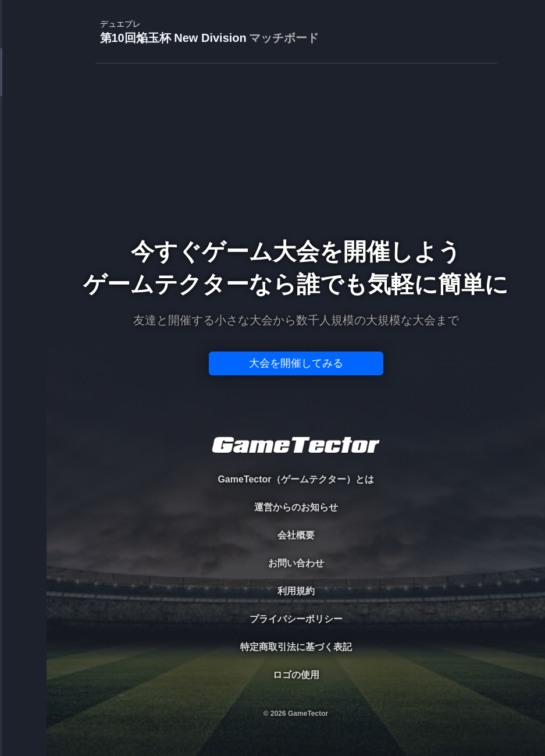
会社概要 (296, 535)
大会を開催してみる (296, 363)
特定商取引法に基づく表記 (296, 647)
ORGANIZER (23, 178)
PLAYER (24, 130)
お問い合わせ (296, 563)
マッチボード (284, 38)
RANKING (23, 226)
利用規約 (296, 591)
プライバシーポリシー (296, 619)
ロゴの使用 (296, 675)
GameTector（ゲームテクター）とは (295, 479)
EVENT (23, 273)
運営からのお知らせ (296, 507)
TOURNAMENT (23, 82)
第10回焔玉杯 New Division (209, 32)
